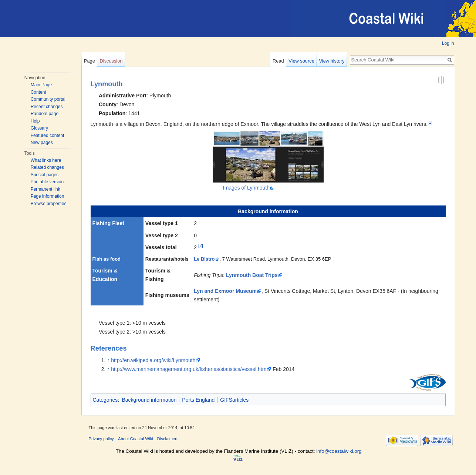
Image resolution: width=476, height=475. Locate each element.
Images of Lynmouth (246, 188)
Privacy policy (101, 439)
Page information (48, 196)
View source (301, 61)
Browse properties (49, 204)
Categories (105, 400)
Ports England (198, 400)
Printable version (47, 182)
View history (332, 61)
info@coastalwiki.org (339, 451)
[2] (201, 246)
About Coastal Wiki (136, 439)
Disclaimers (168, 439)
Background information (149, 400)
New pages (42, 143)
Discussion (111, 61)
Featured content (48, 136)
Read (278, 61)
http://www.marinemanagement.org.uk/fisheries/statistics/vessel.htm (189, 369)
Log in (448, 43)
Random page (45, 114)
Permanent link (45, 189)
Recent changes (47, 107)
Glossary (39, 128)
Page (90, 61)
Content (38, 92)
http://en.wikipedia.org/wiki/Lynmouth (153, 360)
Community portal (48, 99)
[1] (430, 122)
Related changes (47, 167)
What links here (46, 160)
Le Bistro (204, 259)
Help (35, 121)
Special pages (45, 175)
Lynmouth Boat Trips (252, 275)
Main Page (41, 85)
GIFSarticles (234, 400)
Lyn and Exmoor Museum (225, 291)
